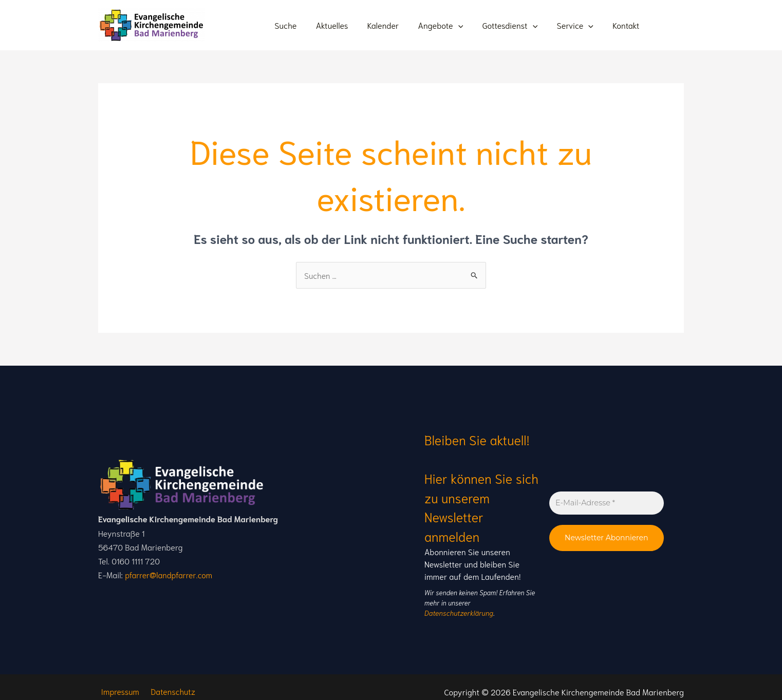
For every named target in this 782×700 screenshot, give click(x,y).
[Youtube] (664, 27)
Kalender (396, 25)
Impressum (118, 681)
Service (579, 25)
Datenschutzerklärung (505, 603)
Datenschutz (168, 681)
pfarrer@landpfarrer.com (170, 570)
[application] (468, 25)
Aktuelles (347, 25)
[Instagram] (679, 27)
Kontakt (627, 25)
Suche (303, 25)
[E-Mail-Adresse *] (607, 498)
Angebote (450, 25)
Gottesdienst (517, 25)
